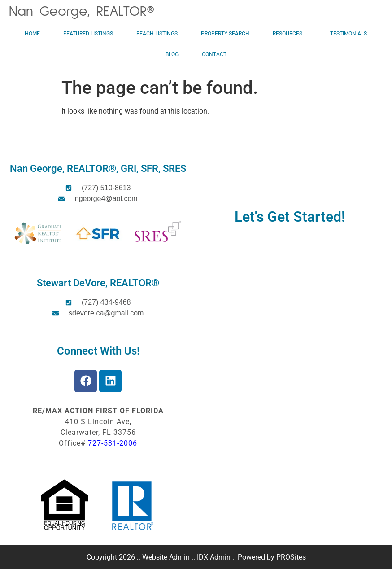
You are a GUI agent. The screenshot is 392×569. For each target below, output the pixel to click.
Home (32, 34)
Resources (290, 34)
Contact (214, 54)
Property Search (225, 34)
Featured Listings (88, 34)
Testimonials (348, 34)
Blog (172, 54)
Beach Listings (157, 34)
